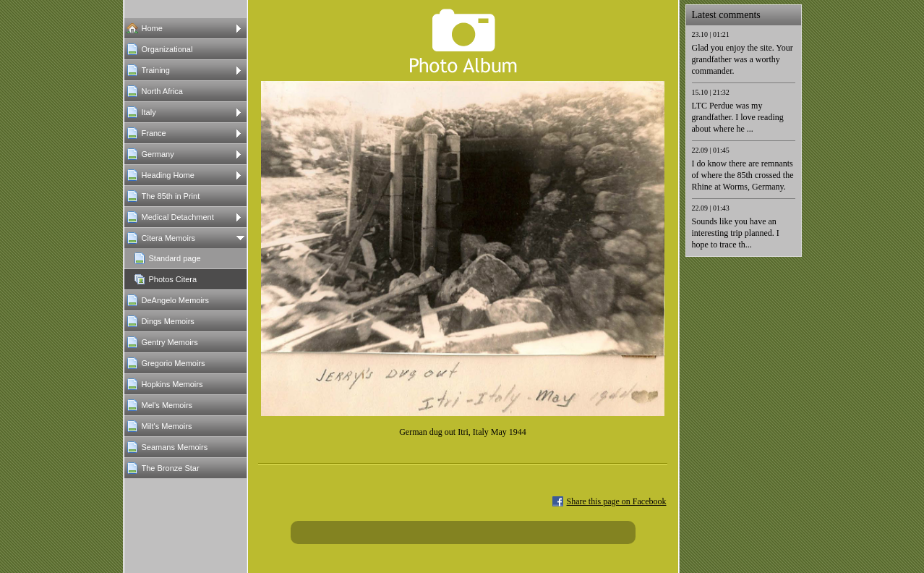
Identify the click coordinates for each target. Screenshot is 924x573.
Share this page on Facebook (617, 501)
